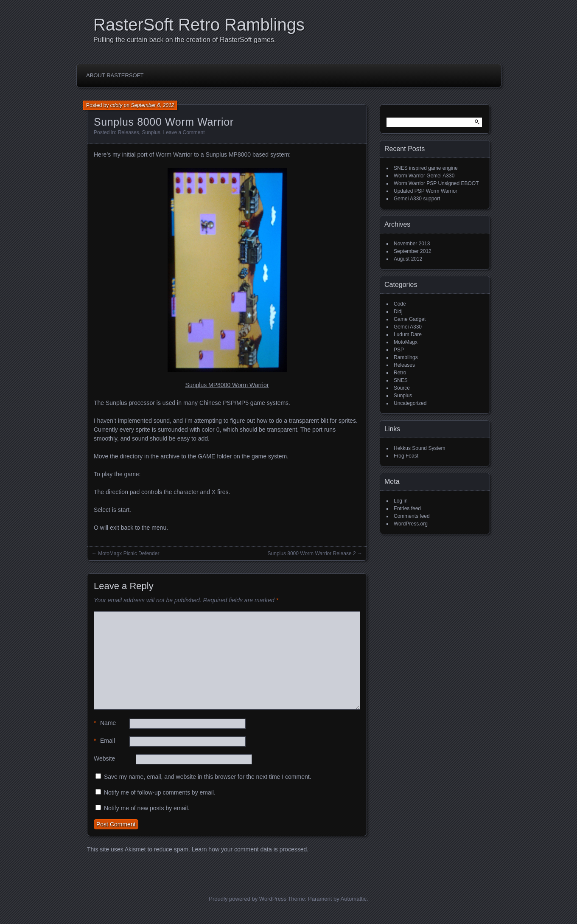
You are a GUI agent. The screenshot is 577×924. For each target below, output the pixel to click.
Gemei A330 (408, 327)
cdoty (116, 105)
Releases (129, 132)
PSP (399, 350)
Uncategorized (410, 403)
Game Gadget (410, 319)
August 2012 (408, 259)
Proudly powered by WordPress (248, 899)
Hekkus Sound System (419, 448)
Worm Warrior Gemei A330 (424, 176)
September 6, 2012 (152, 105)
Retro (400, 373)
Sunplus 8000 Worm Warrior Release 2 (312, 553)
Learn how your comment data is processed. (250, 849)
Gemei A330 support (417, 199)
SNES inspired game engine (426, 168)
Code (400, 304)
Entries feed (407, 508)
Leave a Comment (184, 132)
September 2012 (413, 251)
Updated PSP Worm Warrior (426, 191)
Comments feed (412, 516)
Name (105, 723)
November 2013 (412, 244)
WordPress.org (411, 524)
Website (104, 758)
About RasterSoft (115, 75)
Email (104, 741)
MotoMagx (406, 342)
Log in (401, 501)
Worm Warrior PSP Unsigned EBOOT (436, 183)
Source (402, 388)
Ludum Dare (408, 334)
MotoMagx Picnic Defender (129, 553)
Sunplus (151, 132)
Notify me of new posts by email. (147, 808)
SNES (401, 380)
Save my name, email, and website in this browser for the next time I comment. (208, 777)
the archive (165, 456)
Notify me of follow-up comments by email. (160, 792)
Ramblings (406, 357)
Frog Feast (406, 456)
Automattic (354, 899)
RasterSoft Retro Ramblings (199, 25)
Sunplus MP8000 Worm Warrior (227, 385)
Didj (398, 312)
